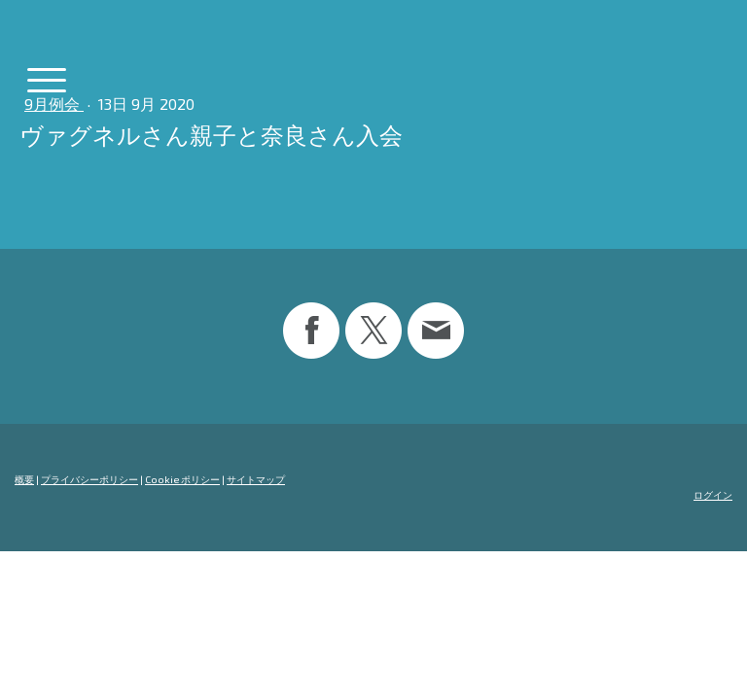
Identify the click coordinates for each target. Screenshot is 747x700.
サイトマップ (256, 479)
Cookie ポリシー (182, 479)
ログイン (713, 495)
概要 (24, 479)
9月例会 (54, 104)
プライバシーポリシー (89, 479)
